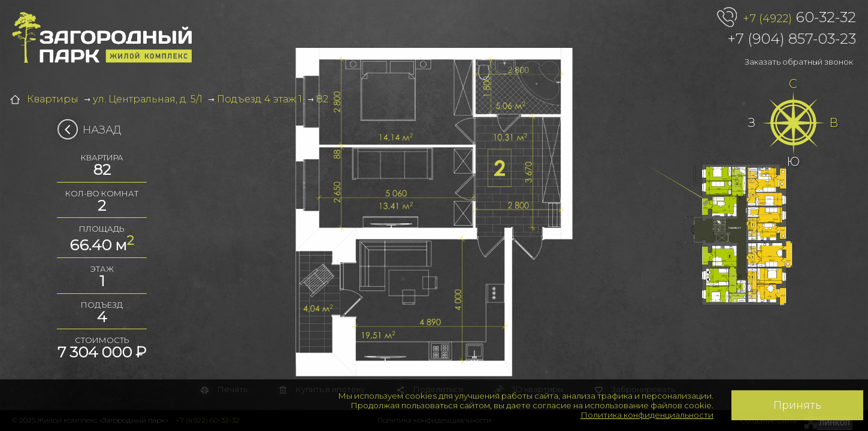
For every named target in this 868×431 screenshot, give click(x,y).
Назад (93, 130)
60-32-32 (799, 18)
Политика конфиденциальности (647, 415)
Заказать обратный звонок (799, 62)
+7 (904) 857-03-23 (792, 39)
